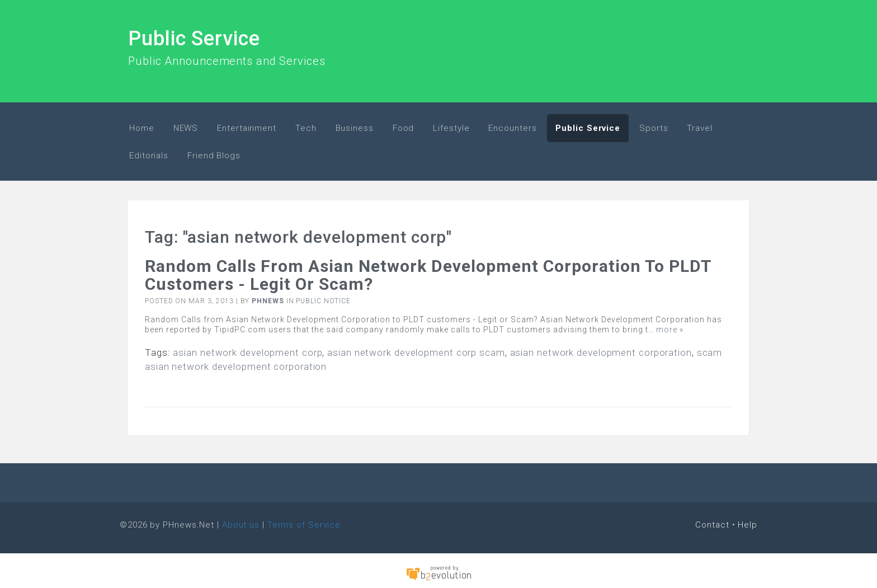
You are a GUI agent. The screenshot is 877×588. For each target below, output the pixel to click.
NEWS (186, 128)
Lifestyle (451, 128)
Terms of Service (304, 525)
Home (142, 128)
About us (241, 525)
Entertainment (247, 128)
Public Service (194, 39)
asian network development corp (247, 352)
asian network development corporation (601, 352)
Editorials (149, 156)
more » (670, 330)
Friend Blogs (214, 156)
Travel (699, 128)
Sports (654, 128)
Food (404, 128)
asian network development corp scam (416, 352)
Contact (712, 525)
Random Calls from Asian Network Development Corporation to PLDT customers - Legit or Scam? (428, 275)
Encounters (512, 128)
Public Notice (323, 301)
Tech (306, 128)
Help (748, 525)
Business (355, 128)
